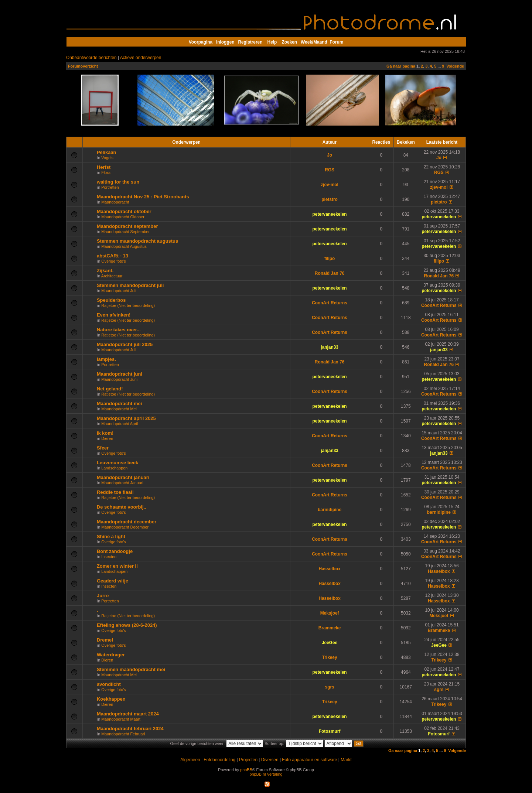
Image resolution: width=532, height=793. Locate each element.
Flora (106, 172)
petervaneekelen (330, 214)
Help (272, 42)
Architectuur (112, 276)
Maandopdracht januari (123, 477)
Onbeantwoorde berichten (91, 58)
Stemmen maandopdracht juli (130, 285)
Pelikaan (107, 152)
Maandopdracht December (125, 527)
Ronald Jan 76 (330, 273)
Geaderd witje (112, 581)
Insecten (109, 557)
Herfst (104, 167)
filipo (330, 259)
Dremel (105, 640)
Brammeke (330, 628)
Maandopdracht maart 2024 (128, 714)
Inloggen (225, 42)
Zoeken (290, 42)
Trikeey (330, 657)
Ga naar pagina (401, 66)
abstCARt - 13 (112, 256)
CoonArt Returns (330, 303)
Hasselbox (329, 569)
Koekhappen (111, 699)
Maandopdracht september (127, 226)
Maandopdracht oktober (124, 211)
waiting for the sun (118, 182)
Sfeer (103, 448)
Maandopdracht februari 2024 (130, 729)
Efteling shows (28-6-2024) (127, 625)
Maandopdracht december (127, 522)
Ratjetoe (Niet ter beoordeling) (128, 305)
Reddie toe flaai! (115, 492)
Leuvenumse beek (117, 463)
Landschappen (114, 468)
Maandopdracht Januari (122, 483)
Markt (346, 760)
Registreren (250, 42)
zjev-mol (330, 185)
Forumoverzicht (83, 66)
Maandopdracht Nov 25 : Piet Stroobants (143, 197)
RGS (330, 170)
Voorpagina (201, 42)
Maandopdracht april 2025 (126, 418)
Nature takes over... (119, 330)
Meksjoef (330, 613)
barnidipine (330, 510)
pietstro (330, 199)
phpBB (246, 770)
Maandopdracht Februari (123, 734)
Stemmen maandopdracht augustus (137, 241)
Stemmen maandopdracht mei (131, 669)
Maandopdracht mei (119, 404)
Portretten (110, 187)
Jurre (103, 596)
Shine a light (111, 536)
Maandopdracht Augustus (124, 246)
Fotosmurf (330, 731)
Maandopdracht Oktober (123, 217)
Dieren (107, 438)
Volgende (455, 66)
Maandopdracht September (125, 232)
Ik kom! (105, 433)
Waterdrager (111, 655)
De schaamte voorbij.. (122, 507)
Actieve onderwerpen (141, 58)
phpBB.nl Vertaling (266, 774)
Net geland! (110, 389)
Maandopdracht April (120, 424)
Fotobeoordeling (219, 760)
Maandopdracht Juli (119, 291)
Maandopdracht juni (120, 374)
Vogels (107, 158)
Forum (336, 42)
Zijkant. (105, 271)
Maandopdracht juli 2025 (125, 344)
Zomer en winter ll (117, 566)
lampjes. (106, 359)
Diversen (270, 760)
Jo (330, 155)
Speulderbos (111, 300)
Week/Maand (314, 42)
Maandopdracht (115, 202)
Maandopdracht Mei (119, 409)
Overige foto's (113, 261)
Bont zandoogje (115, 551)
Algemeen (190, 760)
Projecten (248, 760)
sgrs (330, 687)
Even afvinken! (114, 315)
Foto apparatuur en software (309, 760)
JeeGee (330, 643)
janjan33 (330, 347)
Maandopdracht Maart (121, 719)
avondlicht (109, 684)
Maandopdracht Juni (119, 379)
